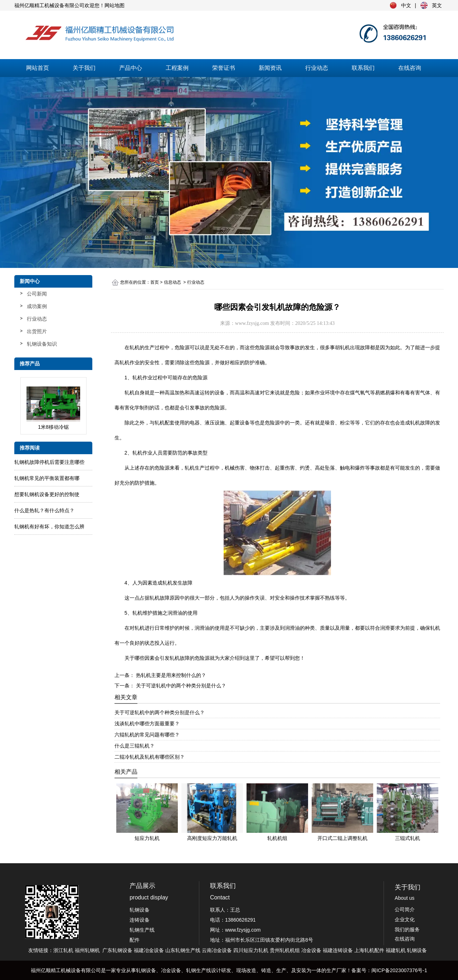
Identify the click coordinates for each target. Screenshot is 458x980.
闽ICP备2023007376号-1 (399, 970)
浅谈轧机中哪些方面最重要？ (147, 724)
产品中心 (131, 68)
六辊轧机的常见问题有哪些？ (147, 735)
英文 (437, 5)
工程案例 (177, 68)
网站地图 (114, 5)
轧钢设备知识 (42, 344)
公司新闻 (37, 294)
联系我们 (363, 68)
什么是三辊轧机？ (135, 746)
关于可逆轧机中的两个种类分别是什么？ (180, 686)
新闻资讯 (270, 68)
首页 (155, 282)
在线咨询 (410, 68)
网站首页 (38, 68)
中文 (406, 5)
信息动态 (172, 282)
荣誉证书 (224, 68)
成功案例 (37, 306)
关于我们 (84, 68)
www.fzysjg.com (252, 323)
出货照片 (37, 331)
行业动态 (317, 68)
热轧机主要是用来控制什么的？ (170, 675)
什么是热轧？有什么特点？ (44, 510)
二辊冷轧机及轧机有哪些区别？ (150, 757)
